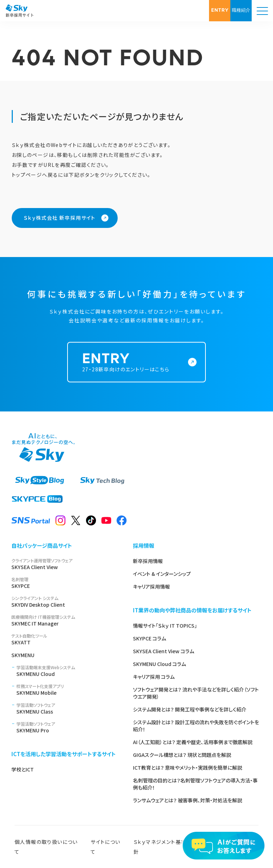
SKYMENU (23, 655)
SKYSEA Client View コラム (164, 651)
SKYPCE (64, 583)
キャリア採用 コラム (154, 677)
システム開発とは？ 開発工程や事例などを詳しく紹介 (190, 709)
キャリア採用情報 (151, 586)
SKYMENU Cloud (66, 671)
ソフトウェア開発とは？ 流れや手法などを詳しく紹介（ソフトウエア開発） (196, 693)
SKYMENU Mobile (66, 690)
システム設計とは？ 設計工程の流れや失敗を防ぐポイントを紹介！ (196, 726)
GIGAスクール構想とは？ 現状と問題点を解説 (182, 755)
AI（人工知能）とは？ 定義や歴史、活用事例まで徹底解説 (193, 742)
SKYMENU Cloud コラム (159, 664)
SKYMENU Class (66, 708)
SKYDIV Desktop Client (64, 602)
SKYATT (64, 639)
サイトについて (105, 847)
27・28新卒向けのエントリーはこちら (132, 371)
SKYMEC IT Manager (64, 620)
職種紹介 (241, 10)
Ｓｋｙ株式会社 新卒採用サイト (60, 218)
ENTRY (220, 10)
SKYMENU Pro (66, 727)
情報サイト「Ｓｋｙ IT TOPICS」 (165, 626)
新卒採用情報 (148, 561)
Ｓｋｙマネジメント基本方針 (163, 847)
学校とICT (23, 769)
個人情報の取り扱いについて (46, 847)
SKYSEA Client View (64, 564)
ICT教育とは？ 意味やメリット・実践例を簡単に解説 (188, 768)
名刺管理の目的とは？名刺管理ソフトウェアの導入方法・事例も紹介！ (195, 784)
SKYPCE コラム (149, 638)
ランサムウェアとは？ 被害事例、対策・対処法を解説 (188, 800)
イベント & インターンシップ (162, 574)
